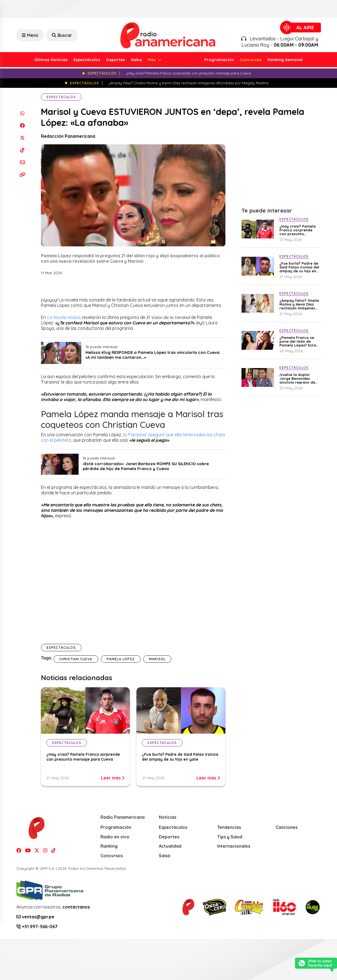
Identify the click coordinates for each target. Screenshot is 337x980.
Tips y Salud (230, 837)
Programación (219, 60)
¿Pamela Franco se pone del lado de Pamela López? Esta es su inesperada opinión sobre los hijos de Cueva (298, 341)
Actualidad (170, 846)
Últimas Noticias (51, 60)
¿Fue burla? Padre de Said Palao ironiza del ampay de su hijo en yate (180, 757)
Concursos (251, 60)
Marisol (157, 659)
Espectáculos (87, 60)
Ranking (109, 846)
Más (152, 60)
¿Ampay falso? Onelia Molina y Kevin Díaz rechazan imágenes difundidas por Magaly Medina (299, 304)
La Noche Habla (63, 317)
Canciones (287, 827)
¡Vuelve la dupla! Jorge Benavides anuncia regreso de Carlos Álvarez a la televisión (297, 378)
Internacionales (234, 846)
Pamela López (121, 659)
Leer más (113, 778)
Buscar (62, 35)
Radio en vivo (115, 837)
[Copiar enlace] (23, 174)
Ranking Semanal (285, 60)
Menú (30, 35)
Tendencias (229, 827)
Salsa (136, 60)
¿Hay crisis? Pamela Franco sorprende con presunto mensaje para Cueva (83, 757)
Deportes (116, 60)
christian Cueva (76, 659)
